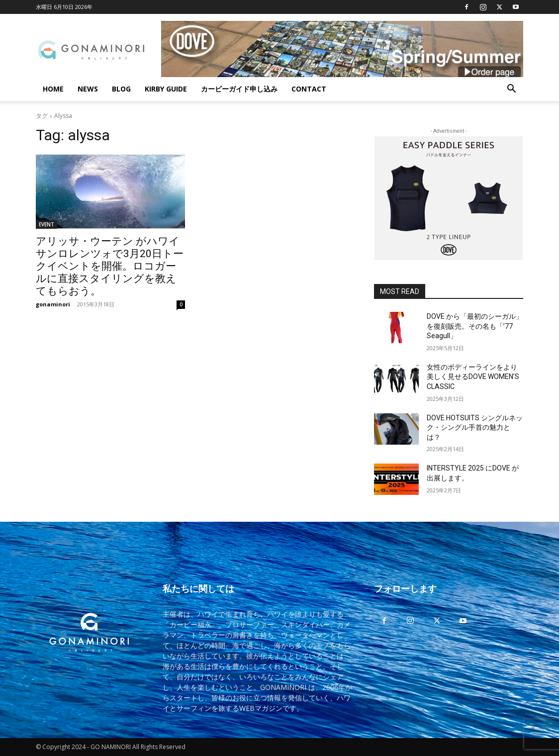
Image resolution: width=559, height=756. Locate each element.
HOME (53, 89)
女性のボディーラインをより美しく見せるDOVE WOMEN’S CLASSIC (473, 377)
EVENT (47, 224)
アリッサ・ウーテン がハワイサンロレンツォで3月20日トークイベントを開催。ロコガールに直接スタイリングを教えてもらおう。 (110, 266)
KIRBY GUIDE (166, 89)
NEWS (88, 89)
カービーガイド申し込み (239, 89)
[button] (511, 90)
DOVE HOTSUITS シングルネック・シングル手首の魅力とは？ (475, 427)
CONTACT (309, 89)
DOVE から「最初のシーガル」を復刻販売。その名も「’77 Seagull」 (475, 326)
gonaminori (53, 304)
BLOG (121, 89)
